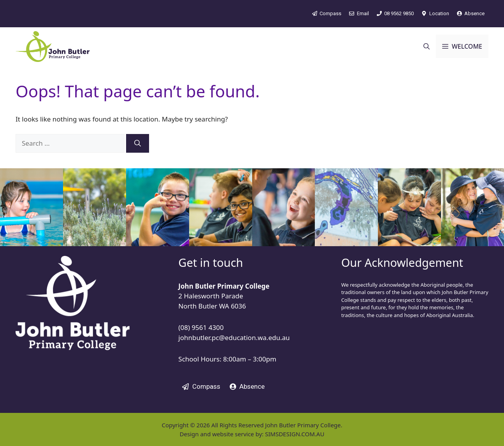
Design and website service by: (222, 434)
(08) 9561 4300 (201, 327)
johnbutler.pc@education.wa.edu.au (234, 338)
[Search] (138, 143)
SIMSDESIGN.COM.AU (295, 434)
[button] (427, 46)
